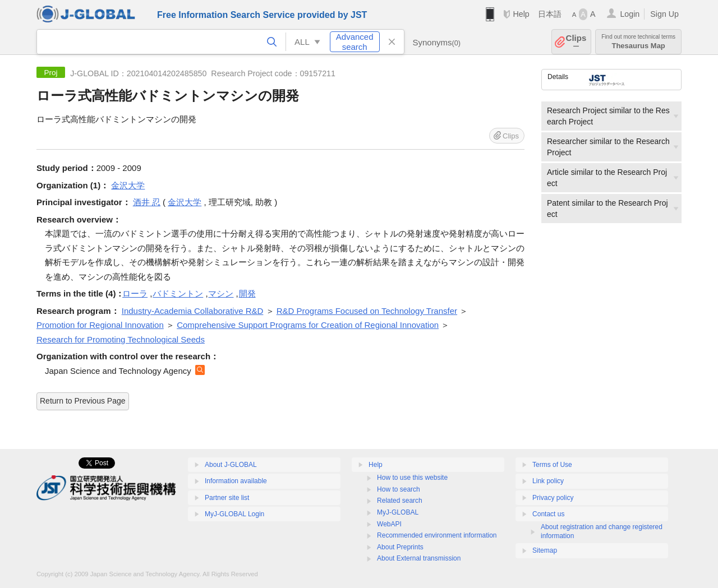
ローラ (135, 293)
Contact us (548, 514)
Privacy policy (553, 498)
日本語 (550, 14)
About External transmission (419, 558)
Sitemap (545, 550)
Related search (400, 501)
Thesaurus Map (638, 42)
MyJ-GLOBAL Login (234, 514)
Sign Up (664, 14)
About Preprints (400, 547)
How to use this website (412, 478)
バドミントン (178, 293)
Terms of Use (552, 465)
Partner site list (227, 498)
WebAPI (389, 524)
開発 (247, 293)
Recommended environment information (437, 535)
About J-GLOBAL (231, 465)
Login (630, 14)
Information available (236, 481)
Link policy (548, 481)
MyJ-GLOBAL (398, 512)
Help (521, 14)
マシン (221, 293)
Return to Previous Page (83, 401)
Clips (576, 42)
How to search (399, 489)
